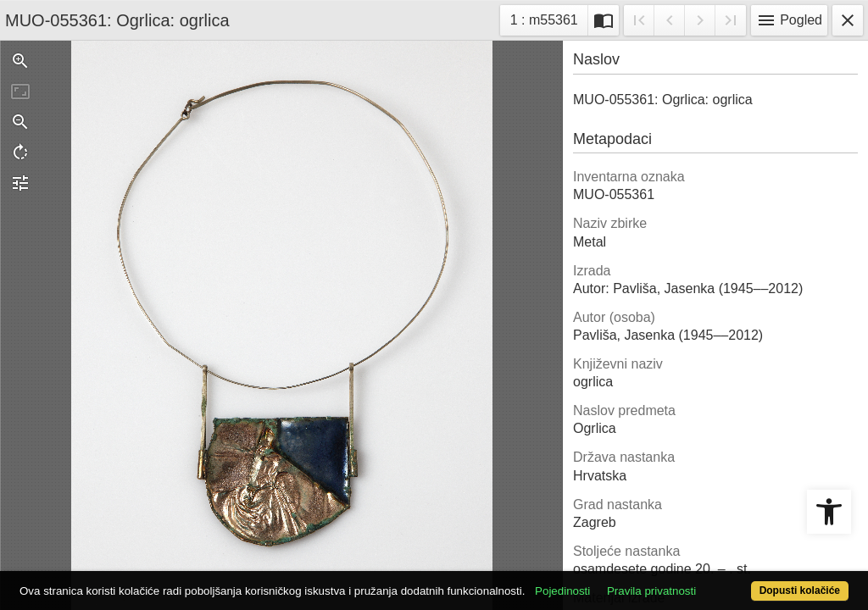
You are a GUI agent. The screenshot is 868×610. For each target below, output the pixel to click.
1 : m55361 (549, 18)
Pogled (789, 20)
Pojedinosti (606, 561)
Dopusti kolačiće (752, 582)
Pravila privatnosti (695, 561)
